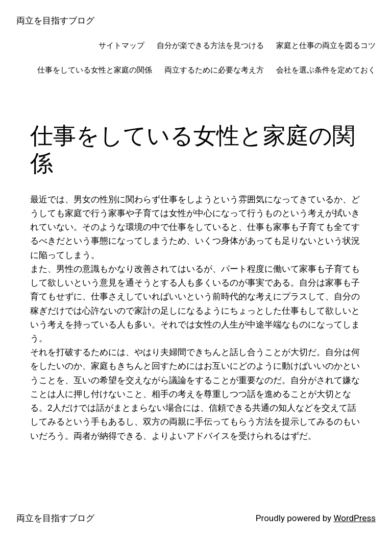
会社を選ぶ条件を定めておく (326, 70)
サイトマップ (121, 45)
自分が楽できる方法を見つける (210, 45)
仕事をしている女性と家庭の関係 (95, 70)
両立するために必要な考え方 (214, 70)
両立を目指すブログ (55, 20)
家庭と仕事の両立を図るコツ (326, 45)
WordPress (354, 518)
